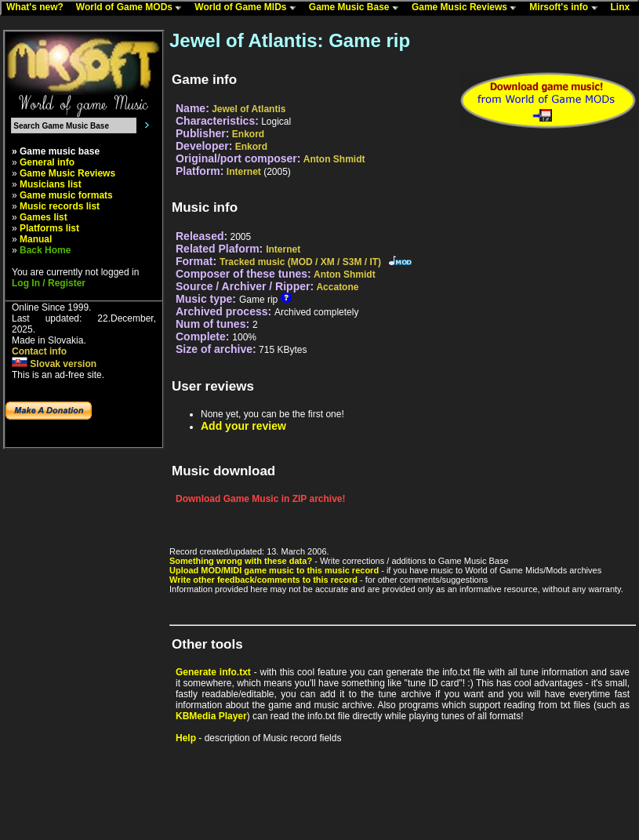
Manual (36, 239)
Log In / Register (49, 283)
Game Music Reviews (468, 8)
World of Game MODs (133, 8)
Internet (244, 172)
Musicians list (51, 184)
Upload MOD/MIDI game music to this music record (274, 570)
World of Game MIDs (249, 8)
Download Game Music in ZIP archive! (261, 499)
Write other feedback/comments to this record (263, 580)
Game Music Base (358, 8)
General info (47, 162)
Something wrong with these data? (241, 561)
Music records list (60, 206)
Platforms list (49, 228)
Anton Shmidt (334, 159)
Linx (624, 8)
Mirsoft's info (567, 8)
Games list (44, 217)
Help (186, 738)
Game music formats (66, 195)
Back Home (45, 250)
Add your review (243, 426)
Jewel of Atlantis (249, 109)
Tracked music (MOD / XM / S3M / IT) (300, 262)
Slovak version (54, 364)
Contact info (39, 351)
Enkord (248, 134)
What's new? (38, 8)
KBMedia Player (211, 716)
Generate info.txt (213, 672)
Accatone (337, 287)
